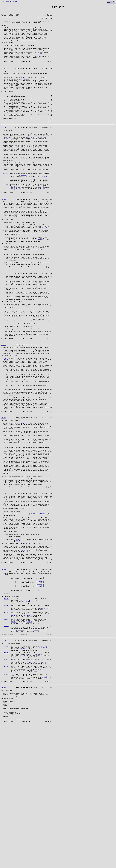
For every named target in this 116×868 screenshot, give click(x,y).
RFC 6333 (23, 780)
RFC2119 (39, 295)
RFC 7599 (29, 806)
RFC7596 (39, 161)
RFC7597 (6, 163)
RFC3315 (6, 427)
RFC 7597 (37, 796)
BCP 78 (25, 90)
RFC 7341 (6, 211)
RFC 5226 (46, 770)
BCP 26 (40, 770)
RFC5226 (26, 656)
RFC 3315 (28, 724)
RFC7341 (39, 693)
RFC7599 (19, 223)
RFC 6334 (6, 205)
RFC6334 (32, 611)
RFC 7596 (32, 788)
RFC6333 (31, 161)
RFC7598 (42, 611)
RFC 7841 (40, 62)
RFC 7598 (6, 218)
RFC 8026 (4, 79)
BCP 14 (28, 714)
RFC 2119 (34, 714)
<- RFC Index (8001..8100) (9, 1)
